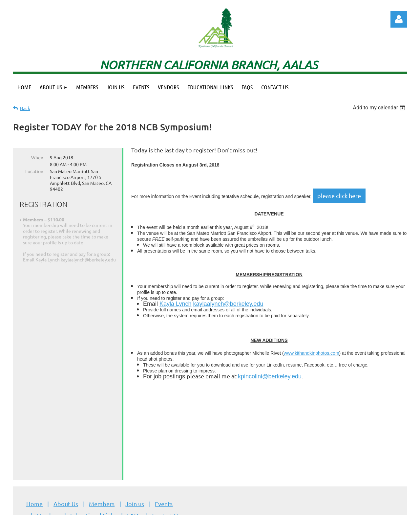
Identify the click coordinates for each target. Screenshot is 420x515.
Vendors (48, 435)
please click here (339, 196)
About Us (66, 424)
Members (102, 424)
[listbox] (380, 108)
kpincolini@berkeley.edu (270, 376)
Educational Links (93, 435)
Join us (135, 424)
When (37, 157)
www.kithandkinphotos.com (312, 353)
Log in (399, 19)
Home (34, 424)
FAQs (134, 435)
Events (164, 424)
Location (34, 171)
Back (25, 108)
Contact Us (166, 435)
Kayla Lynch (175, 304)
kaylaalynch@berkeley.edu (228, 304)
